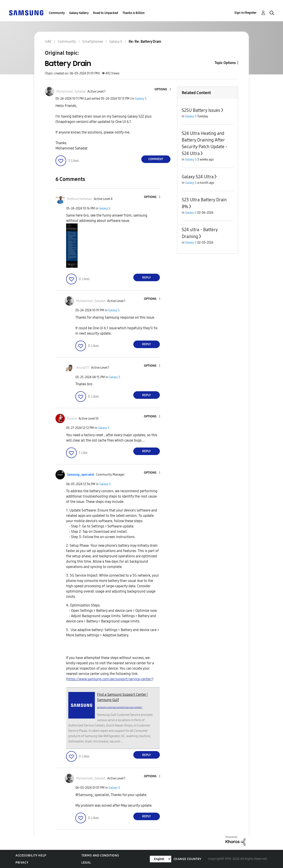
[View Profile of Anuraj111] (83, 368)
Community (57, 13)
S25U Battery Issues (201, 110)
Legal (86, 863)
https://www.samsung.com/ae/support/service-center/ (110, 679)
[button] (163, 90)
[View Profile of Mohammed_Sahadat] (71, 92)
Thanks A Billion (134, 13)
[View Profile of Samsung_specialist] (81, 475)
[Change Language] (161, 859)
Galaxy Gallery (79, 13)
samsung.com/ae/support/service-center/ (120, 707)
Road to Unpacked (106, 13)
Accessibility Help (31, 855)
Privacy (22, 863)
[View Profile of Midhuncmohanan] (79, 199)
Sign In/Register (246, 13)
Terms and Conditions (100, 855)
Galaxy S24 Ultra (198, 177)
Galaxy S (141, 99)
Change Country (187, 859)
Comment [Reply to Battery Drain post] (156, 159)
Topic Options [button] (225, 63)
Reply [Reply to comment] (146, 278)
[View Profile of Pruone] (72, 419)
